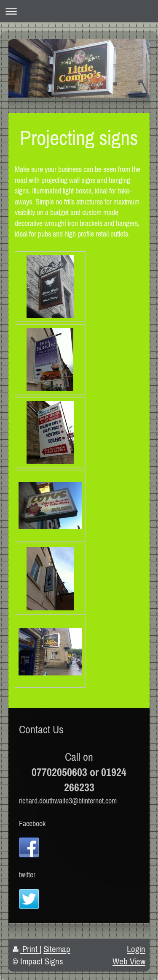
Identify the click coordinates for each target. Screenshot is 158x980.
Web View (129, 961)
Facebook (32, 823)
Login (136, 949)
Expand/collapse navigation (79, 11)
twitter (27, 875)
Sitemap (57, 949)
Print (26, 949)
